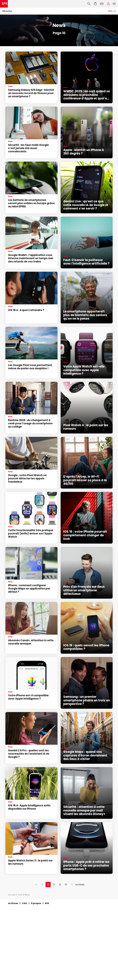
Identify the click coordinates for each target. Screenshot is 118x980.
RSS (47, 903)
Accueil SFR (4, 4)
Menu (114, 4)
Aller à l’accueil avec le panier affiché (95, 4)
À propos (36, 903)
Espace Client (108, 4)
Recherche (89, 4)
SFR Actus (7, 11)
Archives (80, 885)
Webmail (102, 4)
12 (60, 885)
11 (54, 885)
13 (66, 885)
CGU (25, 903)
